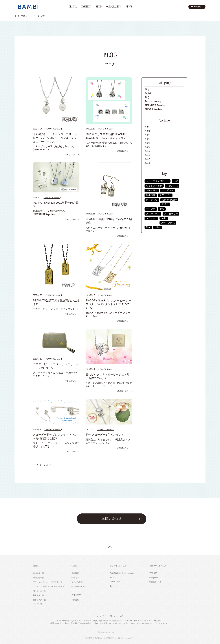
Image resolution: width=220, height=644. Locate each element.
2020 (147, 147)
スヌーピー (165, 195)
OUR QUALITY (114, 7)
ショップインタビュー (158, 181)
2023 (147, 135)
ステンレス (172, 186)
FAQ (147, 97)
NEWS (129, 7)
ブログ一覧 (38, 604)
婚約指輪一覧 (38, 578)
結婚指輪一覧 (38, 573)
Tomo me (114, 586)
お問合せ (75, 600)
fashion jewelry (169, 200)
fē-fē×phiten (153, 578)
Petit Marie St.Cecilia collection (123, 573)
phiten (158, 227)
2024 (147, 131)
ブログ (24, 16)
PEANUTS (153, 573)
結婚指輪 (151, 195)
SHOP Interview (153, 109)
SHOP (99, 7)
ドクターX (151, 218)
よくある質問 (77, 582)
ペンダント (168, 190)
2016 (147, 163)
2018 (147, 155)
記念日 (165, 204)
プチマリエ (152, 190)
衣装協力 (151, 209)
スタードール (153, 214)
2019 (147, 151)
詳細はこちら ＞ (72, 155)
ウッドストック (154, 186)
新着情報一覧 (38, 595)
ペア (176, 181)
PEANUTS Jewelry (155, 105)
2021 (147, 143)
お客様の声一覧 (39, 600)
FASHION (86, 7)
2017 (147, 159)
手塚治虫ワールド (156, 582)
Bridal (148, 93)
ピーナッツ (152, 200)
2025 (147, 127)
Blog (147, 89)
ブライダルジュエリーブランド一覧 (48, 582)
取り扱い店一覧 (39, 591)
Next (48, 465)
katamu (113, 578)
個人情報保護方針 (79, 587)
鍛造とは (75, 578)
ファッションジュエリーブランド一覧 (49, 587)
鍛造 (162, 209)
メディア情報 (168, 223)
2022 (147, 139)
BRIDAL (73, 7)
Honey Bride (115, 582)
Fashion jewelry (153, 101)
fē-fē (148, 227)
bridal (164, 218)
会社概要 (75, 573)
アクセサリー (171, 214)
